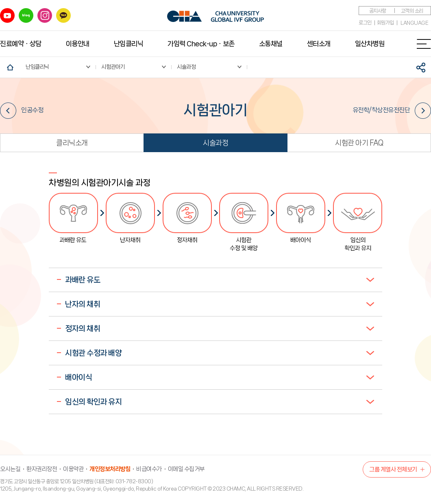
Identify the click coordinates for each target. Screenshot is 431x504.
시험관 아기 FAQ (359, 143)
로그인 (365, 23)
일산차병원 (370, 44)
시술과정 (215, 143)
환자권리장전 (42, 469)
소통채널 (271, 44)
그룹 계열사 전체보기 (393, 469)
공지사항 (378, 11)
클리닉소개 (72, 143)
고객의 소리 (412, 11)
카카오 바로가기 (63, 15)
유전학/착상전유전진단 (392, 110)
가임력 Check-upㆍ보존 (201, 44)
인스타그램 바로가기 (45, 15)
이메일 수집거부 (186, 469)
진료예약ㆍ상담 (21, 44)
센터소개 (319, 44)
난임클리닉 (129, 44)
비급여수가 (149, 469)
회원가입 (385, 23)
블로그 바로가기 (26, 15)
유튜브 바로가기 (7, 15)
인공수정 (22, 110)
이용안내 (78, 44)
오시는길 (10, 469)
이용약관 (73, 469)
